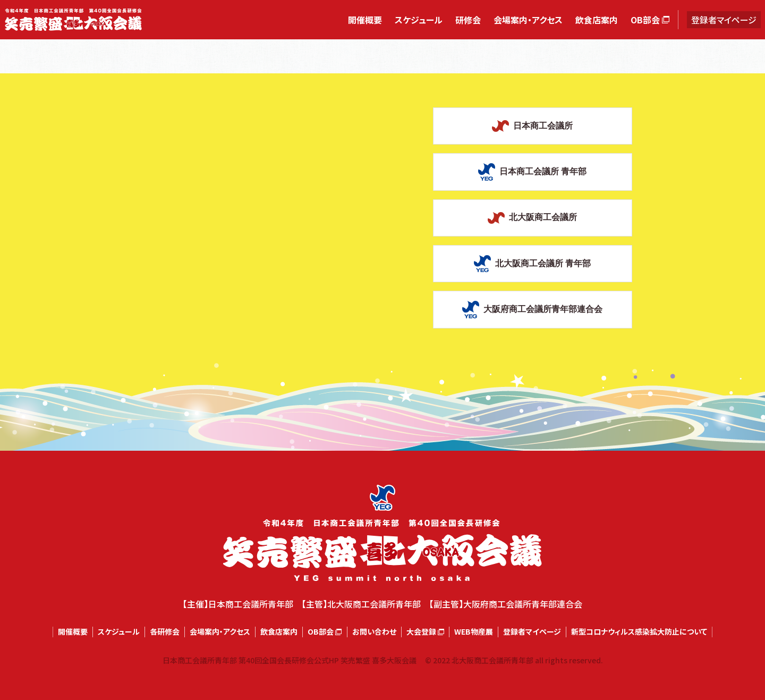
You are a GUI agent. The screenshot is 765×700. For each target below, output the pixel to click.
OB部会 (645, 20)
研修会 (468, 20)
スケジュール (419, 20)
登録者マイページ (724, 20)
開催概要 (365, 20)
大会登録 (421, 632)
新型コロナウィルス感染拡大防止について (639, 632)
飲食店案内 (597, 20)
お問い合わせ (374, 632)
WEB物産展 (474, 632)
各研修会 (165, 632)
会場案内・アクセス (528, 20)
